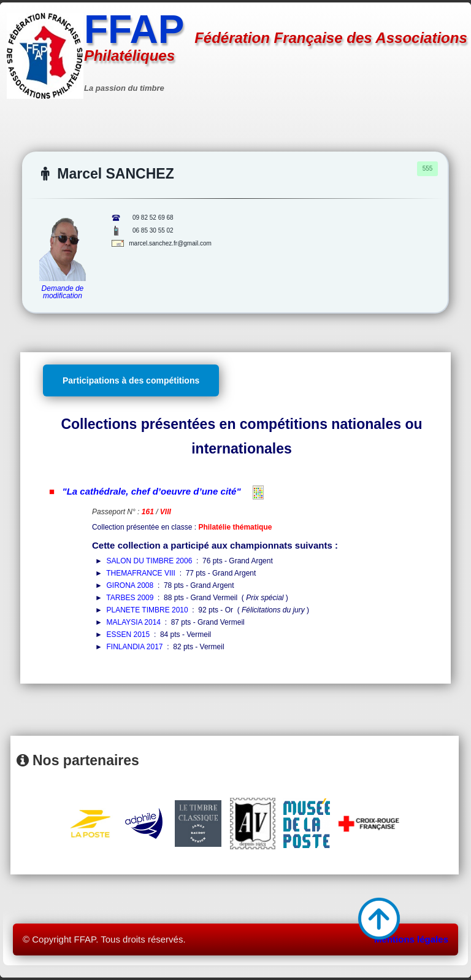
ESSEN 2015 (128, 635)
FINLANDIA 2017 (135, 647)
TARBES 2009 (130, 598)
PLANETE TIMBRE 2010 (147, 610)
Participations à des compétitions (131, 380)
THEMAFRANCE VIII (141, 573)
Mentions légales (411, 939)
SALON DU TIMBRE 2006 (150, 561)
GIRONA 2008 (130, 585)
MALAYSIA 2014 (134, 622)
